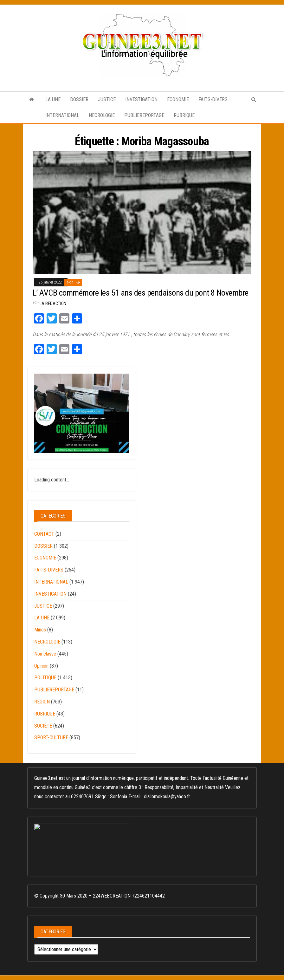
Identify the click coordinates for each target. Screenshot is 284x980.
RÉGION (42, 702)
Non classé (45, 654)
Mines (40, 630)
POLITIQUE (45, 678)
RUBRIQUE (184, 115)
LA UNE (53, 99)
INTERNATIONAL (62, 115)
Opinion (41, 666)
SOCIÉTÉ (43, 726)
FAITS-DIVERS (213, 99)
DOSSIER (79, 99)
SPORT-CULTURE (51, 738)
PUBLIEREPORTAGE (144, 115)
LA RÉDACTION (53, 304)
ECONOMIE (178, 99)
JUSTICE (107, 99)
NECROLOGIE (102, 115)
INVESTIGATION (141, 99)
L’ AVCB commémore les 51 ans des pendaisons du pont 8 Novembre (141, 293)
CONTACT (44, 534)
